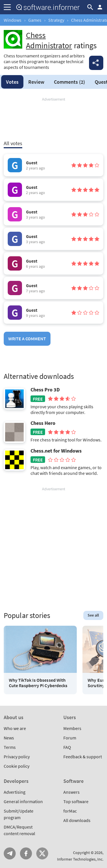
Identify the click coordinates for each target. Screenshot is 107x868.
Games (35, 20)
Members (72, 728)
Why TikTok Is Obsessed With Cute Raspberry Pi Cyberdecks (38, 683)
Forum (70, 738)
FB (26, 853)
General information (23, 801)
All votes (13, 143)
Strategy (56, 20)
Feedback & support (83, 757)
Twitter (42, 853)
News (9, 738)
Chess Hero (43, 423)
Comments (69, 82)
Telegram (10, 853)
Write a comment (27, 339)
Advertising (15, 792)
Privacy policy (17, 757)
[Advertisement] (53, 119)
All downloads (77, 820)
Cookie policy (17, 766)
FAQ (67, 747)
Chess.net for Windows (56, 451)
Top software (76, 801)
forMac (70, 811)
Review (36, 82)
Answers (71, 792)
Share (96, 63)
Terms (10, 747)
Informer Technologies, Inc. (80, 859)
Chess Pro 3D (45, 390)
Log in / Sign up (100, 7)
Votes (12, 82)
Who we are (15, 728)
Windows (13, 20)
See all (93, 615)
